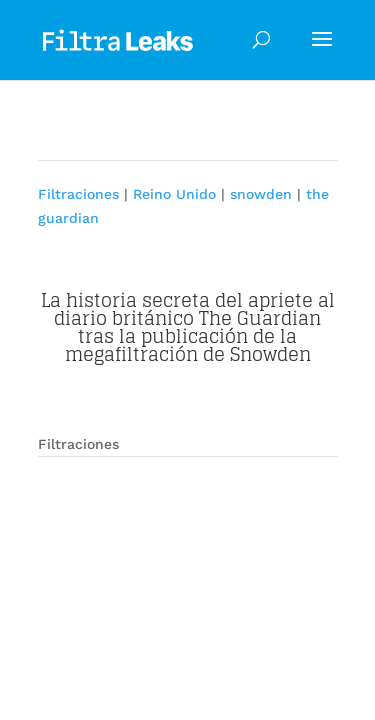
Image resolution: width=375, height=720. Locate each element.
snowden (261, 194)
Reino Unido (174, 194)
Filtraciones (78, 194)
